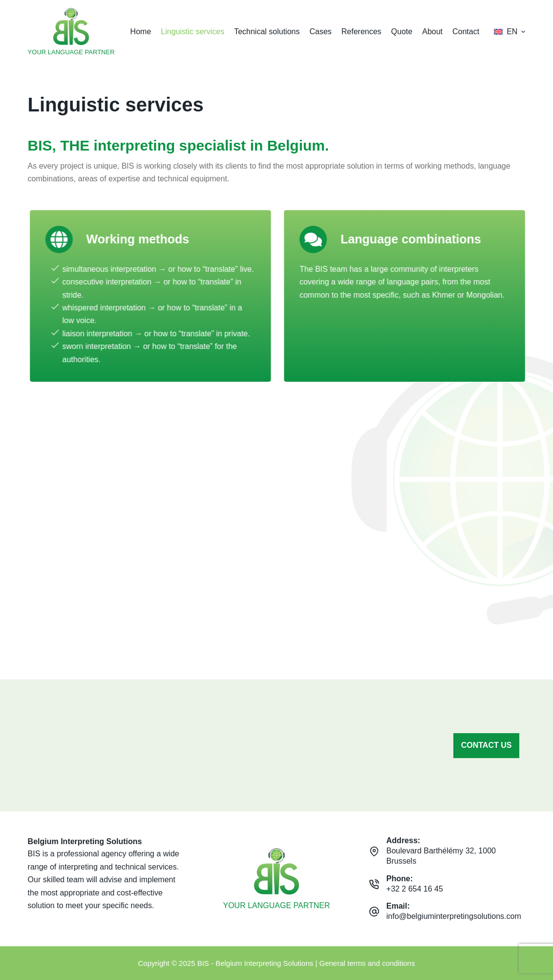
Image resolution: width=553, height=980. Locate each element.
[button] (510, 32)
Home (141, 32)
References (362, 32)
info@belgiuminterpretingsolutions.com (454, 916)
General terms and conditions (367, 963)
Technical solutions (267, 32)
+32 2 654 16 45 (415, 889)
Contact (466, 32)
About (432, 32)
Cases (320, 32)
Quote (402, 32)
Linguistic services (192, 32)
